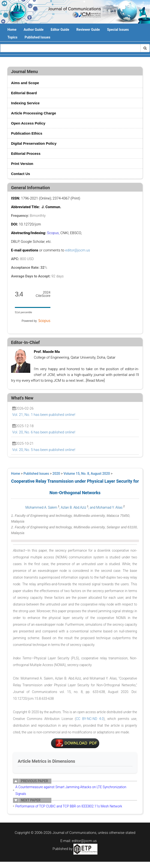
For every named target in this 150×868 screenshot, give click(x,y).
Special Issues (118, 30)
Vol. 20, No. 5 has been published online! (44, 450)
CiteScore (43, 294)
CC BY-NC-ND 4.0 (90, 719)
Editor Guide (60, 30)
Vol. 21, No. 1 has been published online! (44, 415)
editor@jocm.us (78, 250)
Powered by (36, 321)
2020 (56, 474)
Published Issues (37, 37)
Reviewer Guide (88, 30)
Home (12, 30)
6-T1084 (75, 743)
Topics (12, 37)
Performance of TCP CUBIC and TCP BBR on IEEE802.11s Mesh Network (69, 806)
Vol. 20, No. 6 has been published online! (44, 432)
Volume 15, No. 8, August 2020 (87, 474)
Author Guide (33, 30)
